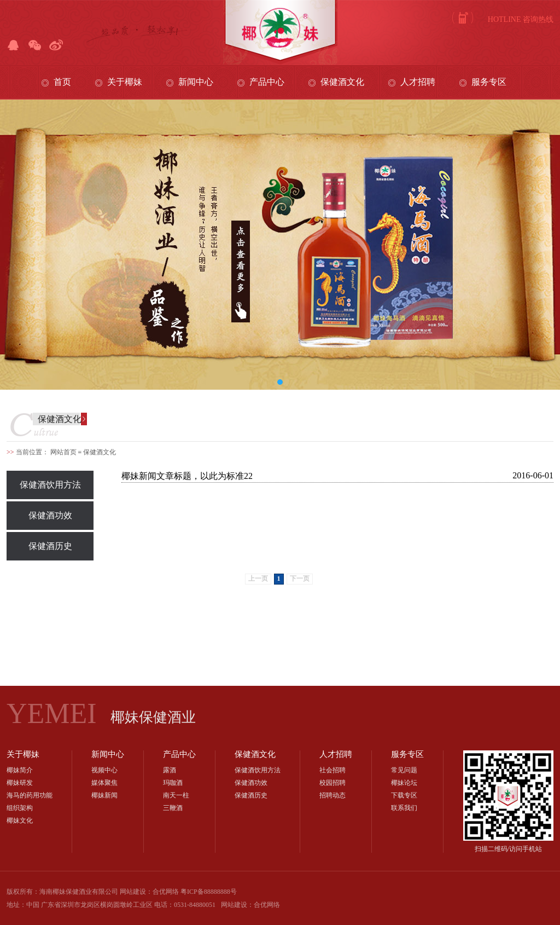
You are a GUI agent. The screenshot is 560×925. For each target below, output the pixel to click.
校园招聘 (332, 783)
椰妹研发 (20, 783)
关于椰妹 (125, 82)
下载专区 (404, 795)
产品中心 (267, 82)
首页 (62, 82)
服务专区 (489, 82)
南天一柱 (176, 795)
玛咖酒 (173, 783)
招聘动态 (332, 795)
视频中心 (104, 770)
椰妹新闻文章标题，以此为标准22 (187, 476)
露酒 (170, 770)
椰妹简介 (20, 770)
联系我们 (404, 808)
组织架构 (20, 808)
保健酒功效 (50, 515)
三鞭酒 (173, 808)
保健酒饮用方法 (50, 485)
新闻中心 (196, 82)
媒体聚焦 (104, 783)
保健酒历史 (50, 546)
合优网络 (267, 905)
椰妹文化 (20, 820)
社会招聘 (332, 770)
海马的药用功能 (30, 795)
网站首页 (63, 452)
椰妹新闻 (104, 795)
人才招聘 (418, 82)
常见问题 (404, 770)
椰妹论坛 (404, 783)
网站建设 (234, 905)
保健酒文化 (342, 82)
